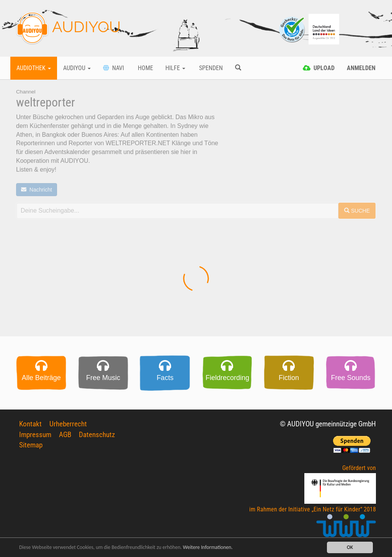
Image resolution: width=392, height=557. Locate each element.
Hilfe (175, 68)
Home (145, 68)
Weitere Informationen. (208, 548)
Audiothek (34, 68)
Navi (114, 68)
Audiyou (77, 68)
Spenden (210, 68)
